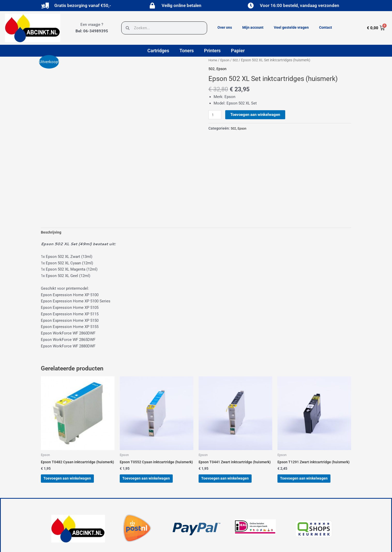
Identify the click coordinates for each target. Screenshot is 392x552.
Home (213, 60)
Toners (187, 51)
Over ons (225, 27)
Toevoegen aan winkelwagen (256, 115)
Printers (212, 51)
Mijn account (253, 27)
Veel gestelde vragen (291, 27)
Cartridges (158, 51)
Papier (238, 51)
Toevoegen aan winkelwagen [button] (73, 435)
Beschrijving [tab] (52, 181)
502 (237, 60)
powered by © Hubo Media (74, 544)
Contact (326, 27)
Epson (226, 60)
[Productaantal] (215, 115)
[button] (117, 528)
